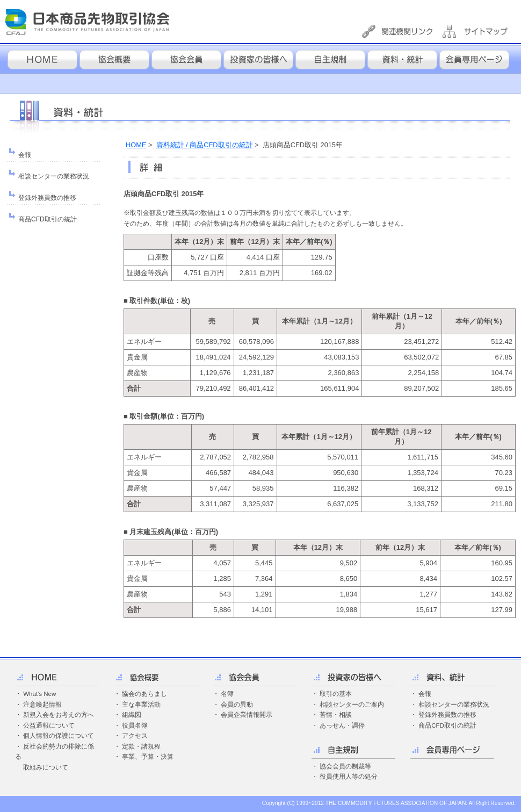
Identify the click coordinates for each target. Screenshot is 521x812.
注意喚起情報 (42, 705)
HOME (136, 145)
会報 (25, 155)
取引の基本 (336, 694)
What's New (39, 694)
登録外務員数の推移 (47, 198)
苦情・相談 (336, 715)
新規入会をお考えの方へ (59, 715)
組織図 (132, 715)
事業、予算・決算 (148, 757)
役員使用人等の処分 (349, 777)
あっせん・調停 (342, 725)
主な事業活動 (141, 705)
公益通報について (49, 725)
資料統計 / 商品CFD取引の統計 (205, 145)
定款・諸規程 (141, 746)
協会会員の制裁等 (345, 766)
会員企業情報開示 (247, 715)
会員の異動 (237, 705)
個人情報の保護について (59, 736)
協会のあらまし (144, 694)
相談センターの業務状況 (54, 176)
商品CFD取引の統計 (48, 219)
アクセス (135, 736)
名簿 (227, 694)
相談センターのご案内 (352, 705)
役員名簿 (135, 725)
